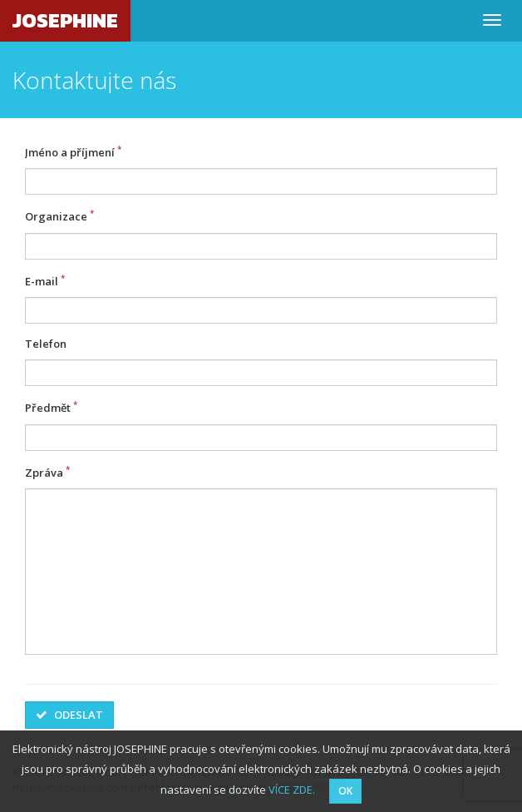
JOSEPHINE (65, 20)
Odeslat (69, 715)
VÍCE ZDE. (292, 790)
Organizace (56, 217)
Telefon (46, 344)
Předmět (48, 408)
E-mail (42, 281)
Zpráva (44, 473)
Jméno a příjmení (70, 152)
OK (345, 791)
